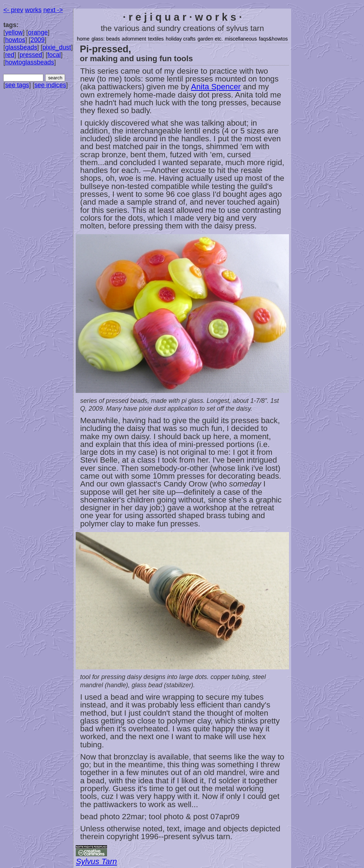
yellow (14, 32)
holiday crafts (181, 39)
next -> (53, 10)
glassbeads (21, 47)
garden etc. (210, 39)
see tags (17, 85)
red (10, 55)
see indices (50, 85)
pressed (31, 55)
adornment (134, 39)
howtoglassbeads (30, 62)
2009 (38, 40)
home (83, 39)
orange (38, 32)
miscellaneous (241, 39)
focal (54, 55)
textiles (156, 39)
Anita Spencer (216, 87)
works (33, 10)
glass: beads (106, 39)
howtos (15, 40)
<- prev (13, 10)
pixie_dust (57, 47)
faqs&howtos (273, 39)
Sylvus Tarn (96, 861)
